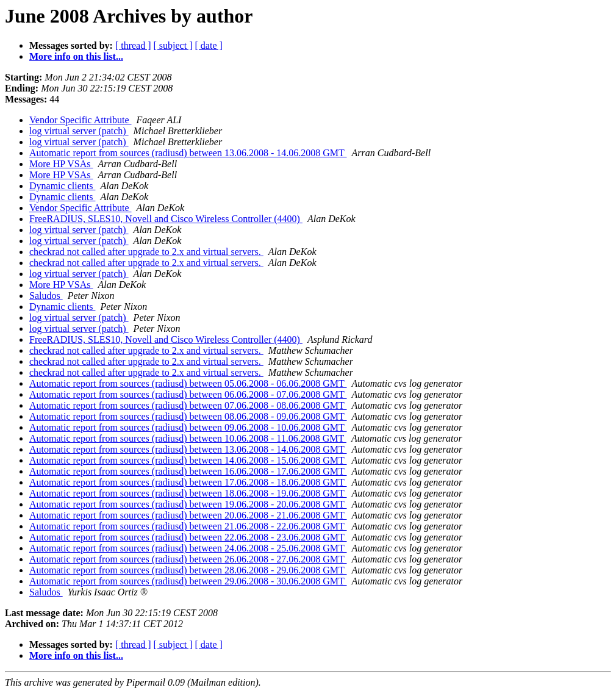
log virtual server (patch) (79, 131)
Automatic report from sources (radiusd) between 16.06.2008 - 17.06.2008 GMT (188, 471)
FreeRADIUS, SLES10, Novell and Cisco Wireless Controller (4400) (166, 219)
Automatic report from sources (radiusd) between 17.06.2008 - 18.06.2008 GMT (188, 482)
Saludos (46, 296)
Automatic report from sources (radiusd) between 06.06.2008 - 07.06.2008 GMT (188, 394)
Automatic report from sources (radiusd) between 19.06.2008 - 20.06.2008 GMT (188, 504)
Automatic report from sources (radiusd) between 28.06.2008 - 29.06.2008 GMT (188, 570)
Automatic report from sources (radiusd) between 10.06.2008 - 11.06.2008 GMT (188, 438)
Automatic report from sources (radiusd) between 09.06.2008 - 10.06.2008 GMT (188, 427)
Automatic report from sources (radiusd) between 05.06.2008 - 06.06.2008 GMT (188, 383)
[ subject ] (173, 45)
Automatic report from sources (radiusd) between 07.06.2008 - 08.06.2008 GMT (188, 405)
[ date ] (209, 45)
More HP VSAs (61, 164)
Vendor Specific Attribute (81, 120)
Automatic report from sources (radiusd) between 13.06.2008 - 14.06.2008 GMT (188, 153)
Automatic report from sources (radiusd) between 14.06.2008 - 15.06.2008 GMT (188, 460)
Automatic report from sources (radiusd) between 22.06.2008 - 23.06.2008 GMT (188, 537)
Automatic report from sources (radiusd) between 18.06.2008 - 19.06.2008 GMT (188, 493)
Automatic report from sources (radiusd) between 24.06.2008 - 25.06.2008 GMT (188, 548)
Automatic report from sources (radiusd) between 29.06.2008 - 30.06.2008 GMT (188, 581)
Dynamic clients (62, 186)
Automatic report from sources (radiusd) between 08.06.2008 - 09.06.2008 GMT (188, 416)
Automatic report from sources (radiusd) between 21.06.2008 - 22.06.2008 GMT (188, 526)
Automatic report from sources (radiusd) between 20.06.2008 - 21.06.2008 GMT (188, 515)
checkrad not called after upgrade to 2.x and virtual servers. (146, 252)
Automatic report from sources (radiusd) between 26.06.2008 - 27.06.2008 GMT (188, 559)
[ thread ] (133, 45)
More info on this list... (76, 56)
